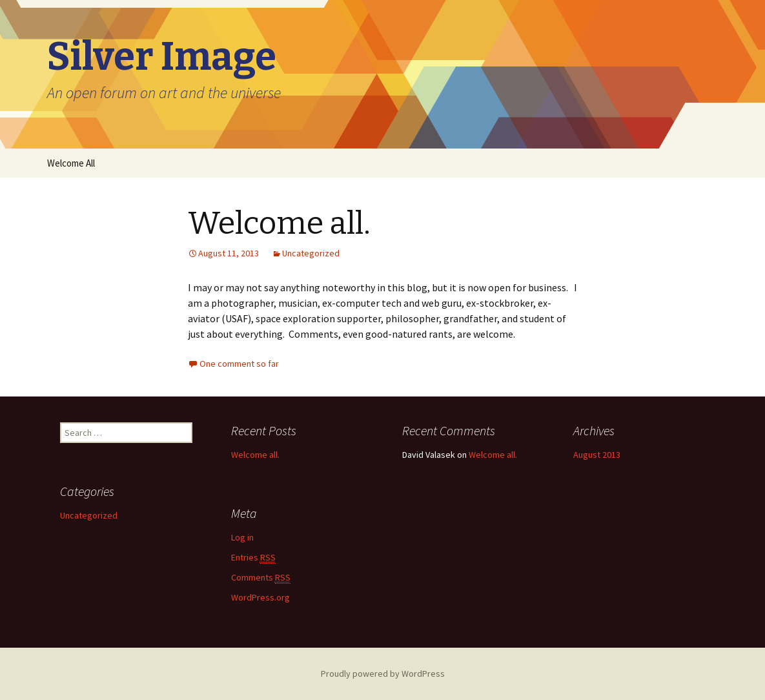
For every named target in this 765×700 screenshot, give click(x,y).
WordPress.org (260, 597)
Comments (261, 578)
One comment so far (239, 364)
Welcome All (71, 163)
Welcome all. (279, 223)
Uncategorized (311, 253)
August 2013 (597, 455)
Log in (242, 537)
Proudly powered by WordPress (383, 674)
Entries (253, 558)
